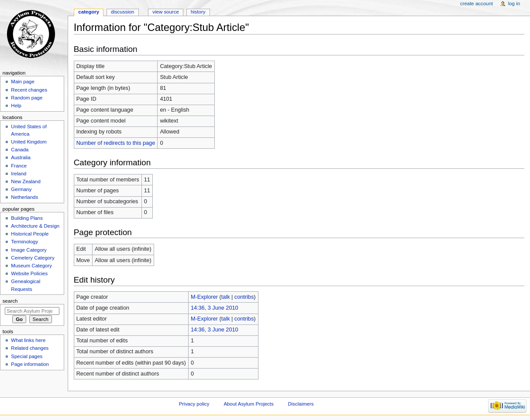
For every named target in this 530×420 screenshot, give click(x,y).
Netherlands (24, 197)
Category (89, 12)
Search (10, 301)
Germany (21, 189)
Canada (20, 150)
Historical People (30, 234)
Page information (30, 364)
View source (165, 12)
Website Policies (29, 273)
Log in (514, 3)
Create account (477, 3)
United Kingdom (29, 142)
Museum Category (31, 266)
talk (226, 297)
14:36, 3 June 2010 (215, 308)
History (198, 12)
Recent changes (29, 90)
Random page (27, 98)
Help (16, 106)
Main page (23, 82)
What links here (28, 340)
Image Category (29, 250)
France (19, 166)
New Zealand (26, 181)
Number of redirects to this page (116, 143)
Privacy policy (194, 404)
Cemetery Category (33, 258)
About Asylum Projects (248, 404)
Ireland (19, 174)
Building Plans (27, 218)
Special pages (27, 356)
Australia (21, 157)
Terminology (24, 242)
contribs (244, 297)
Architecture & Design (35, 226)
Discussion (122, 12)
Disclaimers (301, 404)
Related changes (30, 348)
